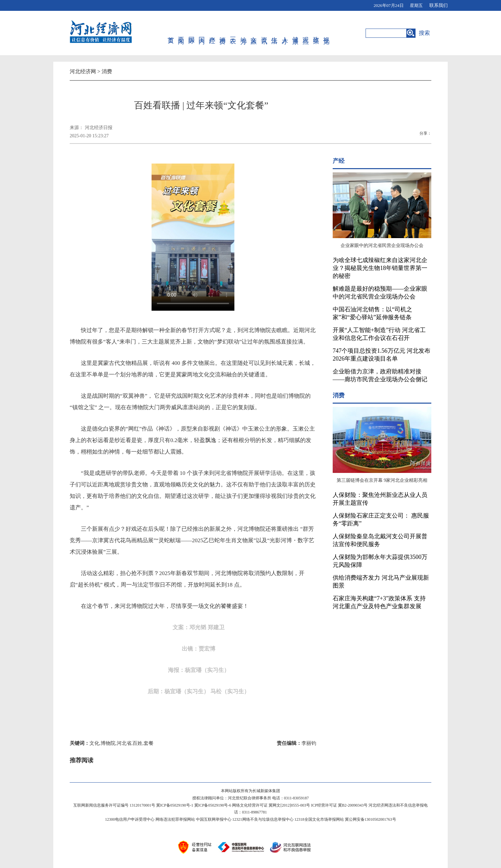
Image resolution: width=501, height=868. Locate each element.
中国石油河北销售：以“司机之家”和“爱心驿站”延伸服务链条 (372, 313)
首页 (171, 33)
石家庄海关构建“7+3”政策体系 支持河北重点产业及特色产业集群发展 (379, 602)
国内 (202, 33)
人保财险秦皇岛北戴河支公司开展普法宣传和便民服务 (380, 540)
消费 (223, 33)
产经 (213, 33)
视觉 (327, 33)
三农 (233, 33)
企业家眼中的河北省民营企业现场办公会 (382, 245)
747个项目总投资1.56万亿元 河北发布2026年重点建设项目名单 (382, 355)
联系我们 (439, 5)
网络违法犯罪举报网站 (175, 819)
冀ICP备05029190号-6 (213, 805)
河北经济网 (83, 71)
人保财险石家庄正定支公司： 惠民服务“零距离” (381, 520)
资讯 (264, 33)
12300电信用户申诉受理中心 (130, 819)
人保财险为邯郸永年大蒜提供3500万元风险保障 (380, 561)
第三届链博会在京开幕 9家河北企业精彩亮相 (382, 480)
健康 (296, 33)
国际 (192, 33)
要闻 (181, 33)
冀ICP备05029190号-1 (175, 805)
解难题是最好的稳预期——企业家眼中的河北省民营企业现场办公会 (380, 293)
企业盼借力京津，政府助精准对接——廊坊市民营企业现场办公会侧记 (380, 375)
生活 (275, 33)
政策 (316, 33)
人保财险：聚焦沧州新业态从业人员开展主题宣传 (380, 499)
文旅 (254, 33)
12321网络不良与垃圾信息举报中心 (263, 819)
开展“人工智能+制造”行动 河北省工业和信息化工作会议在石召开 (379, 334)
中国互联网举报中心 (214, 819)
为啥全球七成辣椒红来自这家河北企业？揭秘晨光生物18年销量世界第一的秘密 (380, 268)
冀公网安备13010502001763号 (370, 819)
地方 (244, 33)
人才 (285, 33)
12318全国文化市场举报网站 (319, 819)
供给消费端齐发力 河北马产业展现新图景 (381, 582)
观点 (306, 33)
